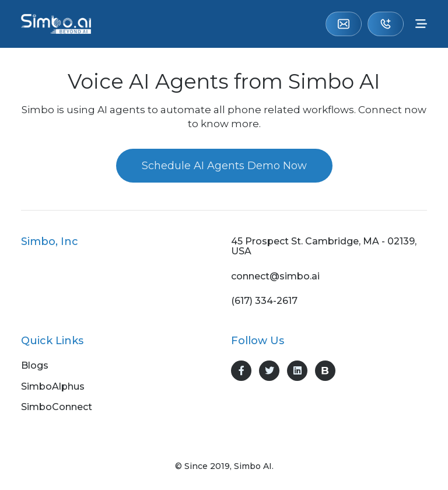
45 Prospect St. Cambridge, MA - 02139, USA (324, 246)
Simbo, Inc (50, 242)
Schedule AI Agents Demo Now (224, 166)
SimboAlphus (53, 387)
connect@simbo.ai (344, 24)
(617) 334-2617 (386, 24)
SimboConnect (57, 407)
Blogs (35, 366)
